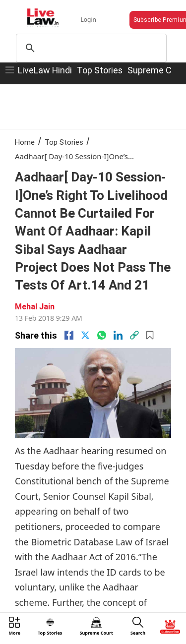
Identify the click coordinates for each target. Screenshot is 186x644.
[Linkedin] (118, 335)
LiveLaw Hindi (45, 70)
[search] (90, 48)
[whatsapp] (102, 335)
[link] (134, 335)
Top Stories (100, 70)
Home (25, 142)
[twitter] (85, 335)
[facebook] (69, 335)
